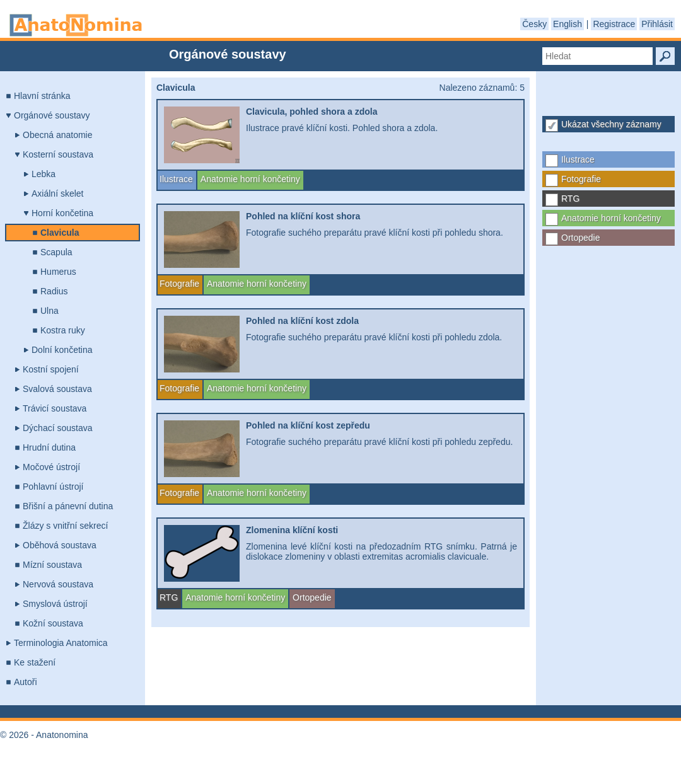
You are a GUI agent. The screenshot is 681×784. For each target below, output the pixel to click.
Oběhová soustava (60, 545)
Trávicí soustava (55, 408)
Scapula (56, 252)
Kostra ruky (63, 330)
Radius (54, 291)
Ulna (49, 311)
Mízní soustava (52, 565)
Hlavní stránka (42, 96)
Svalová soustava (57, 389)
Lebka (44, 174)
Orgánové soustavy (52, 115)
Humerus (58, 272)
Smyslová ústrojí (55, 604)
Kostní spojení (51, 369)
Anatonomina (76, 25)
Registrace (614, 24)
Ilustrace (578, 159)
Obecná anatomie (58, 135)
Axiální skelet (57, 193)
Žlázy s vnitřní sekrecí (65, 526)
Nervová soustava (58, 584)
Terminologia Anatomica (61, 643)
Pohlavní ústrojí (53, 487)
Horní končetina (62, 213)
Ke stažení (35, 662)
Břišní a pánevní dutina (68, 506)
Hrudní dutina (49, 447)
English (567, 24)
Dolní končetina (62, 350)
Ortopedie (580, 238)
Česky (534, 24)
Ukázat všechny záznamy (611, 124)
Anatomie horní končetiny (611, 218)
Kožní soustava (53, 623)
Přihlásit (657, 24)
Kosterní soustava (58, 154)
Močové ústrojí (51, 467)
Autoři (26, 682)
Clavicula (60, 233)
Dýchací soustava (58, 428)
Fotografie (581, 179)
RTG (570, 199)
